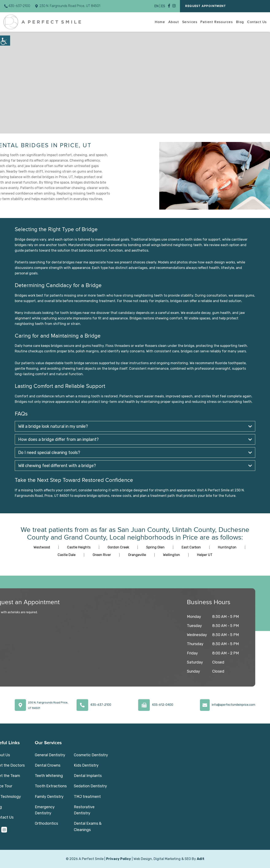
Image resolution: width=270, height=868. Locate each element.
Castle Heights (79, 547)
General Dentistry (50, 755)
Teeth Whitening (49, 776)
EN (157, 6)
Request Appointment (205, 6)
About (174, 22)
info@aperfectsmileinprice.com (234, 705)
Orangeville (137, 555)
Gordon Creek (118, 547)
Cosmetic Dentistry (91, 755)
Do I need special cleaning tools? (135, 452)
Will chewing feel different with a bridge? (135, 466)
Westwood (42, 547)
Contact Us (257, 22)
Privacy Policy (119, 859)
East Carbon (191, 547)
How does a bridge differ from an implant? (135, 439)
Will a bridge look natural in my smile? (135, 426)
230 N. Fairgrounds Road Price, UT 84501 (68, 6)
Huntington (227, 547)
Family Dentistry (49, 797)
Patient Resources (217, 22)
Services (190, 22)
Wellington (171, 555)
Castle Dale (67, 555)
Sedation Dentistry (90, 786)
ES (163, 6)
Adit (201, 859)
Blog (240, 22)
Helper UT (205, 555)
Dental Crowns (48, 765)
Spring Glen (155, 547)
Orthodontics (46, 823)
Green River (102, 555)
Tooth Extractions (51, 786)
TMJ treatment (87, 797)
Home (160, 22)
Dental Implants (88, 776)
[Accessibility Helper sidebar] (5, 41)
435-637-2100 (17, 6)
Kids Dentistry (86, 765)
